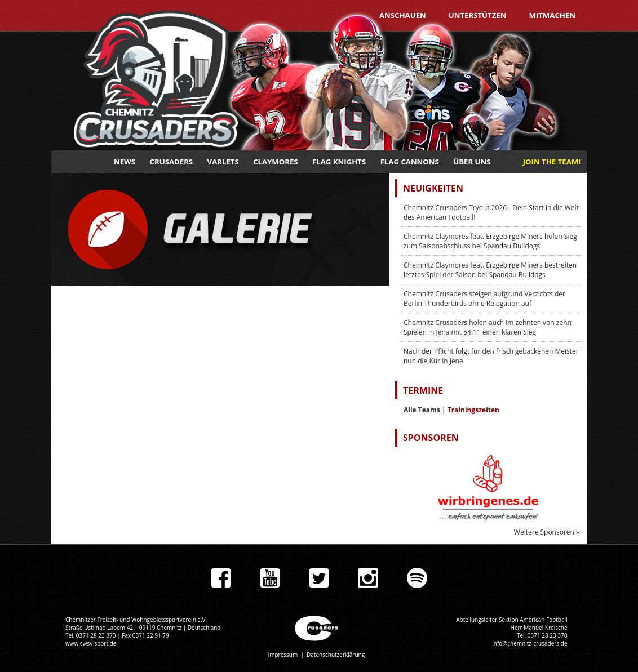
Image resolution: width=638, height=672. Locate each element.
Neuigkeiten (433, 188)
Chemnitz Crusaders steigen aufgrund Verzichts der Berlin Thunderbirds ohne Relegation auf (484, 299)
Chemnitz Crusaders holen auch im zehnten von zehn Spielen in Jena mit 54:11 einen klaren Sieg (488, 327)
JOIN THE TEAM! (552, 162)
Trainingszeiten (473, 410)
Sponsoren (431, 438)
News (125, 162)
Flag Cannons (410, 162)
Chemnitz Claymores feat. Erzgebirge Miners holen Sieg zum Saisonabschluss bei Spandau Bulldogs (490, 241)
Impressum (283, 655)
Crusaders (172, 162)
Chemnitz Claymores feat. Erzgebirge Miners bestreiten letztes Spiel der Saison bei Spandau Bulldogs (490, 270)
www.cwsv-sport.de (91, 643)
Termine (423, 390)
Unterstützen (478, 15)
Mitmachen (552, 15)
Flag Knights (339, 162)
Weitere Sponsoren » (547, 532)
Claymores (275, 162)
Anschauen (403, 15)
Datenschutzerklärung (336, 655)
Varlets (223, 162)
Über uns (472, 162)
